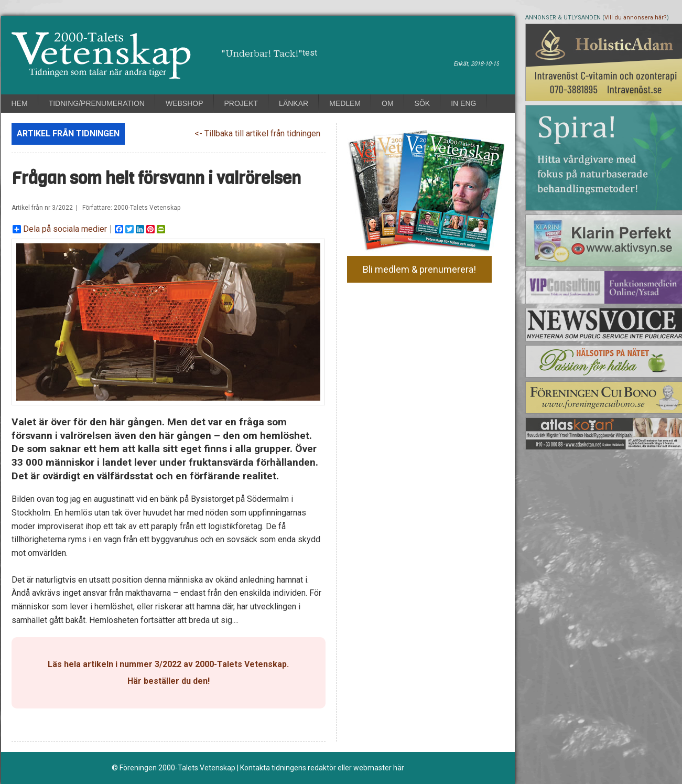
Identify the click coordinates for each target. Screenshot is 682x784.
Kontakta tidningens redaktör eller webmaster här (322, 768)
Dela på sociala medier (60, 229)
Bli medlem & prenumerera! (419, 269)
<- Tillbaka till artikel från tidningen (257, 133)
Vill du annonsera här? (636, 18)
